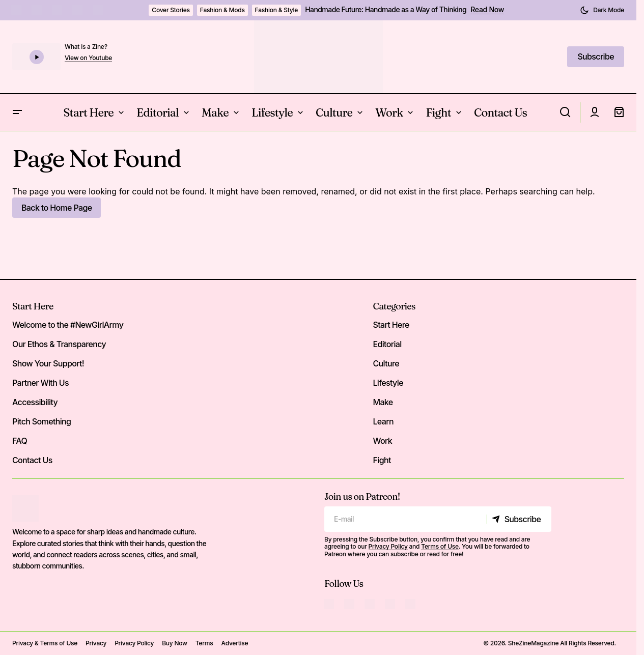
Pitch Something (41, 421)
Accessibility (35, 402)
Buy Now (175, 643)
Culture (386, 363)
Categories (394, 306)
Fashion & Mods (222, 10)
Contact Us (32, 460)
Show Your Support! (48, 363)
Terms (204, 643)
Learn (383, 421)
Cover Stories (171, 10)
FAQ (20, 441)
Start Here (33, 306)
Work (382, 441)
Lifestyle (388, 383)
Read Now (487, 10)
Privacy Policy (388, 546)
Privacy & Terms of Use (45, 643)
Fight (382, 460)
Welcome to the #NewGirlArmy (68, 325)
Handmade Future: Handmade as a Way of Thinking (386, 10)
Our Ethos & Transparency (59, 344)
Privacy (96, 643)
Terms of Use (440, 546)
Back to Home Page (57, 208)
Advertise (234, 643)
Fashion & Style (277, 10)
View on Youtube (88, 58)
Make (383, 402)
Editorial (387, 344)
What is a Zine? (86, 47)
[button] (602, 10)
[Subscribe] (519, 519)
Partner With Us (40, 383)
